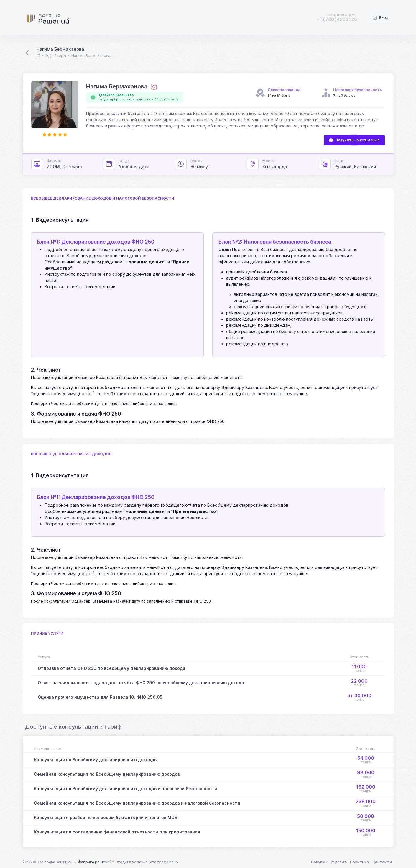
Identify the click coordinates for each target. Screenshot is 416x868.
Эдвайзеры (56, 56)
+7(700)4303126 (337, 20)
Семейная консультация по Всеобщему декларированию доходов (107, 774)
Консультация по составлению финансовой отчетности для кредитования (117, 832)
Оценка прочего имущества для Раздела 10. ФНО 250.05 (100, 697)
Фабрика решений (95, 862)
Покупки (319, 862)
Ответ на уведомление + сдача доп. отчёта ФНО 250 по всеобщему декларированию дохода (141, 683)
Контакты (382, 862)
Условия (338, 862)
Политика (359, 862)
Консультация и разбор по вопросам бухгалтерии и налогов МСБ (106, 817)
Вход (380, 18)
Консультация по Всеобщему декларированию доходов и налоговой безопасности (125, 789)
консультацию (354, 140)
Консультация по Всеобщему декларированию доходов (95, 760)
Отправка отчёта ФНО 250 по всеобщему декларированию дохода (112, 668)
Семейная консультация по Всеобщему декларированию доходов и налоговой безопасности (137, 803)
